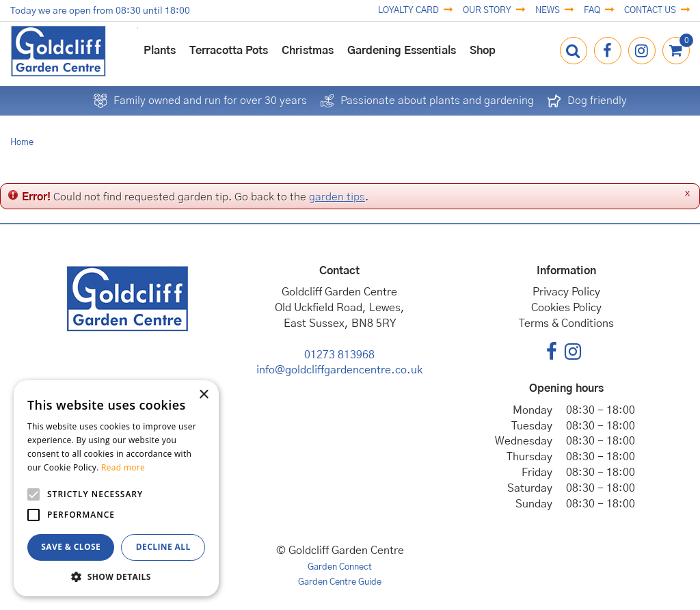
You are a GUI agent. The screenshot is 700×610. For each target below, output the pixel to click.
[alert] (116, 488)
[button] (116, 576)
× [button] (203, 395)
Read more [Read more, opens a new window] (123, 467)
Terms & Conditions (566, 323)
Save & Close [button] (71, 547)
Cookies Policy (566, 308)
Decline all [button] (163, 547)
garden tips (337, 197)
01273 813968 (339, 355)
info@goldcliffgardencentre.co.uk (339, 370)
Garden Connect (340, 567)
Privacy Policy (566, 292)
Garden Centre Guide (340, 582)
